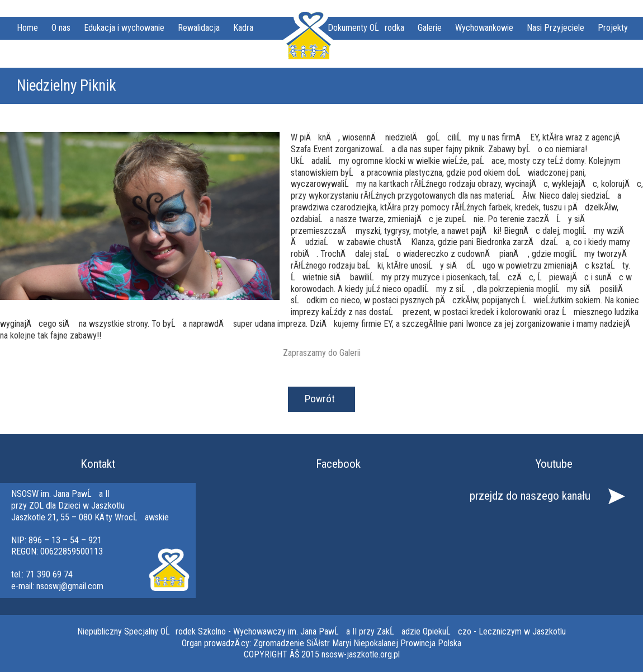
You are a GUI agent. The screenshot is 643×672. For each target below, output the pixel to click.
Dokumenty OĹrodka (366, 28)
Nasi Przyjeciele (555, 28)
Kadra (243, 28)
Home (27, 28)
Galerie (430, 28)
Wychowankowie (484, 28)
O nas (61, 28)
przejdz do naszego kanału (530, 496)
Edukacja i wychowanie (124, 28)
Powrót (320, 399)
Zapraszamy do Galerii (322, 353)
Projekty (613, 28)
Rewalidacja (199, 28)
